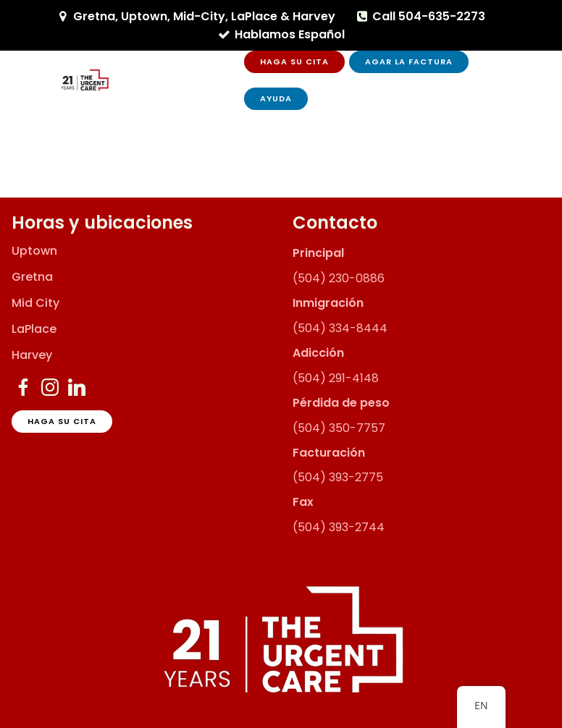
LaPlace (34, 329)
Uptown (34, 251)
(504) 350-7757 (339, 428)
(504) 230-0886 (339, 278)
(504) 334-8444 (340, 328)
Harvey (32, 355)
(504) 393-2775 (338, 477)
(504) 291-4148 (336, 378)
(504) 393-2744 (339, 527)
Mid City (35, 303)
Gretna (32, 277)
